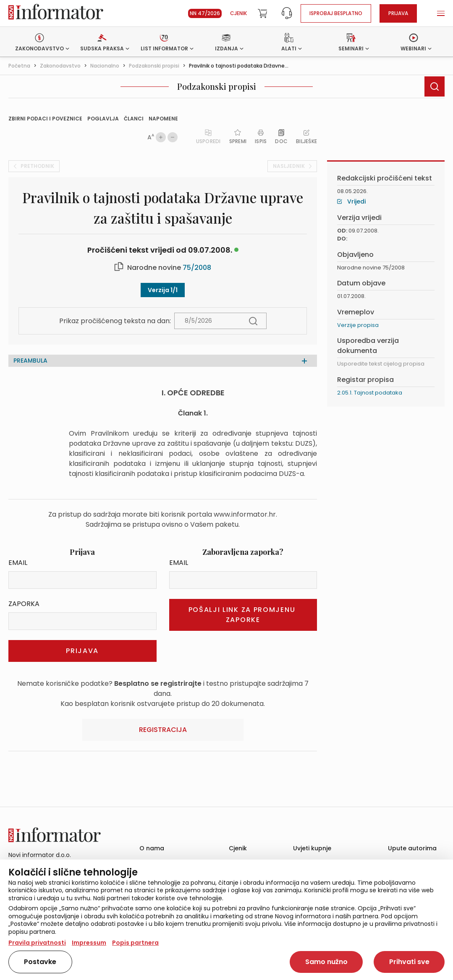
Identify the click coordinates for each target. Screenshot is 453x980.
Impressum (89, 943)
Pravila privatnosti (37, 943)
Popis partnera (135, 943)
